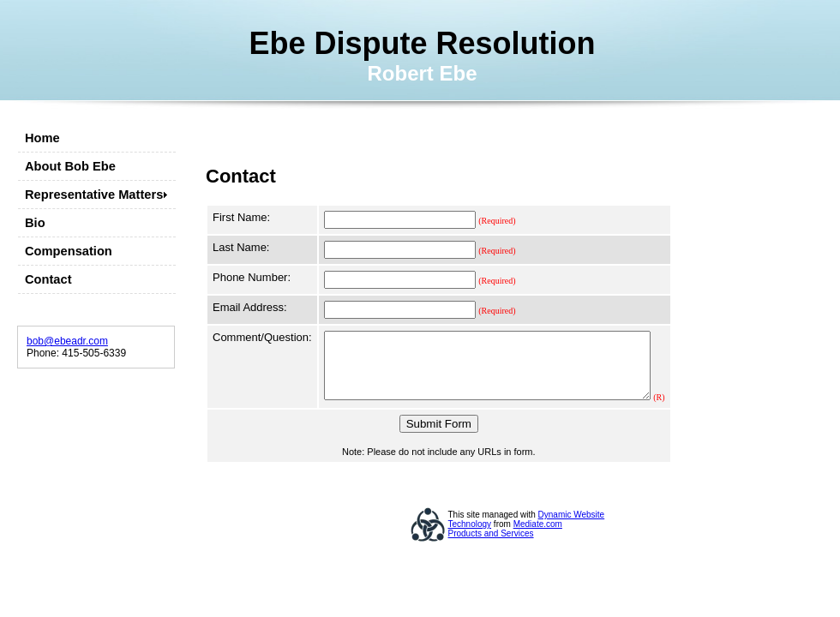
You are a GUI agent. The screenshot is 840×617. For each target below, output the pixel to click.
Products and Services (491, 546)
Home (42, 138)
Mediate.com (538, 537)
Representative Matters (94, 195)
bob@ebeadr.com (67, 341)
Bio (35, 223)
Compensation (69, 251)
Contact (48, 279)
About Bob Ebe (70, 166)
